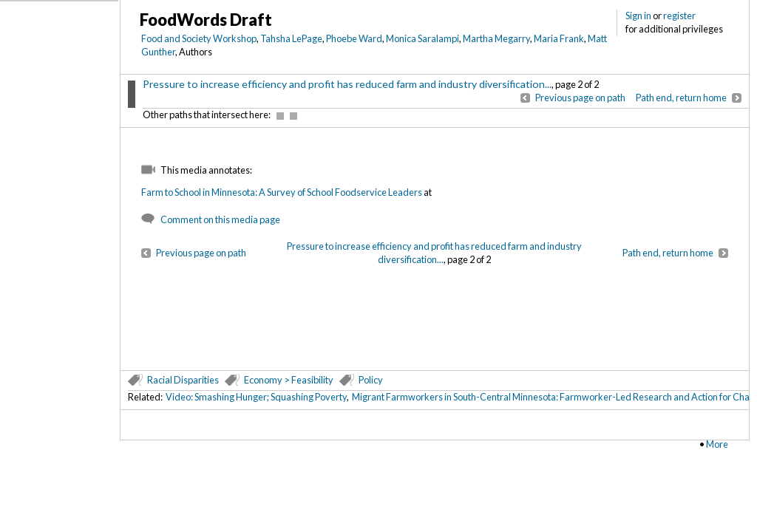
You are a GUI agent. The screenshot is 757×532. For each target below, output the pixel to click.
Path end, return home (681, 98)
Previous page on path (580, 98)
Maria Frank (559, 38)
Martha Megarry (496, 38)
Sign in (638, 16)
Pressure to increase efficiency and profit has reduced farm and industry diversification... (347, 84)
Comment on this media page (220, 219)
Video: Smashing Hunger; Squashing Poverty (256, 397)
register (679, 16)
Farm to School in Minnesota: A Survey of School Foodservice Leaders (282, 192)
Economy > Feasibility (289, 380)
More (717, 444)
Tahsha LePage (291, 38)
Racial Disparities (183, 380)
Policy (371, 380)
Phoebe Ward (354, 38)
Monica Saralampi (422, 38)
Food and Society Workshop (199, 38)
